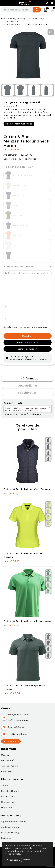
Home (4, 19)
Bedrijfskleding (18, 19)
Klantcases (7, 771)
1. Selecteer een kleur (18, 167)
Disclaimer (7, 838)
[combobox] (17, 10)
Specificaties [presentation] (27, 393)
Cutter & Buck (9, 22)
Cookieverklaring (10, 827)
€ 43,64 (12, 693)
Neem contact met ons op (19, 124)
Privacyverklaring (10, 833)
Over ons (6, 755)
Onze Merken (35, 19)
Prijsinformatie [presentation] (27, 379)
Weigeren (26, 859)
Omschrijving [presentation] (27, 386)
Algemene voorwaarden (14, 822)
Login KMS (7, 807)
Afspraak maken (10, 766)
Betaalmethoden (10, 791)
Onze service (8, 802)
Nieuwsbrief (7, 760)
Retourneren (8, 797)
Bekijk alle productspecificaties (21, 159)
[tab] (27, 379)
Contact (5, 786)
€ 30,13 (11, 561)
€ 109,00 (12, 493)
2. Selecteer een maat (18, 267)
